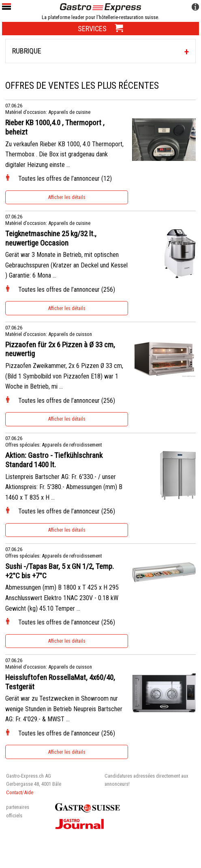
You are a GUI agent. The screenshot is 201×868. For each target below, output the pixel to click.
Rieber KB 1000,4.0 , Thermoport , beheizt (55, 127)
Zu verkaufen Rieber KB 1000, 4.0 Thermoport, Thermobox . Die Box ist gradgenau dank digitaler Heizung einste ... (64, 154)
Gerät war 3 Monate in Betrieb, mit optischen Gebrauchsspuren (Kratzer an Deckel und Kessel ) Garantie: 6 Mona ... (66, 265)
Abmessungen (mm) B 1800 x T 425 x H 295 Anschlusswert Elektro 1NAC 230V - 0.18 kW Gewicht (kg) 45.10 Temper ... (62, 598)
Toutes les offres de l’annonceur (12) (65, 179)
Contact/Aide (20, 792)
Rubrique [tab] (27, 51)
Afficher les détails (67, 197)
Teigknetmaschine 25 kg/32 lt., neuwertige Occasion (51, 238)
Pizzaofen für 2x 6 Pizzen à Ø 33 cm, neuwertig (60, 350)
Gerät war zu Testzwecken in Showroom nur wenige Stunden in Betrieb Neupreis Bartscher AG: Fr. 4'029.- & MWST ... (64, 709)
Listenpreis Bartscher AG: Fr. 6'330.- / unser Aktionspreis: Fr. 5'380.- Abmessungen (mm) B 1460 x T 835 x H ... (64, 487)
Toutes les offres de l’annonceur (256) (67, 290)
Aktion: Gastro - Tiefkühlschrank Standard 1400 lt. (54, 460)
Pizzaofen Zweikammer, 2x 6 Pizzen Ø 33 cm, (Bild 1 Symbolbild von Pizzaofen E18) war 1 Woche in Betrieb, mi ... (64, 376)
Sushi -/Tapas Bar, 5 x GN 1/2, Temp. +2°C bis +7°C (60, 571)
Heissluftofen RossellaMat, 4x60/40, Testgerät (60, 682)
